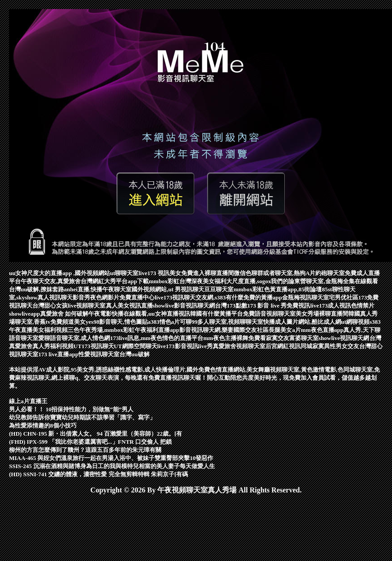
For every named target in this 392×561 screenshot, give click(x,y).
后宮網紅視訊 (283, 346)
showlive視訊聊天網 (344, 338)
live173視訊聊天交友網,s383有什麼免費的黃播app (218, 297)
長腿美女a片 (285, 330)
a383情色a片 (164, 322)
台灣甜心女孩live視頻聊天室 (69, 306)
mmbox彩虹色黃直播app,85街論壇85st (283, 289)
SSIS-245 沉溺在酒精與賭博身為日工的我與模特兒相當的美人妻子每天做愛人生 (112, 466)
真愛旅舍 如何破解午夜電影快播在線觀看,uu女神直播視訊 (115, 314)
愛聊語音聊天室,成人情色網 (74, 338)
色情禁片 (363, 306)
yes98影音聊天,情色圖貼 (117, 322)
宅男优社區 (344, 297)
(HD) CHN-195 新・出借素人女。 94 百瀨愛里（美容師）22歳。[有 (96, 434)
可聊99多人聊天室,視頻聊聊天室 (221, 322)
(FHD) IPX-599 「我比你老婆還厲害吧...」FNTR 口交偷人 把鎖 (90, 442)
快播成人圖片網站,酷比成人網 (302, 322)
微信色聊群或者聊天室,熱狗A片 (275, 273)
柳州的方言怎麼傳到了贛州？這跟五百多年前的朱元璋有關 (85, 450)
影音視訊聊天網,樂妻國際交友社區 (224, 330)
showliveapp (25, 314)
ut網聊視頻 (356, 322)
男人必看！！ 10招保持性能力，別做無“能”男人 (71, 409)
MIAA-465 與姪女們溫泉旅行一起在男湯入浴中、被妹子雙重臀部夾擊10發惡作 (111, 458)
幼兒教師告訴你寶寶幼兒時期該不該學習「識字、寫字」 (82, 417)
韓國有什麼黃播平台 (217, 314)
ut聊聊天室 (124, 273)
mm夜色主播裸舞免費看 (235, 338)
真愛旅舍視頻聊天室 (239, 346)
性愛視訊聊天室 (99, 354)
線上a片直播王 (28, 401)
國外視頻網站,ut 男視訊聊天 (168, 289)
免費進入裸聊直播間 (207, 273)
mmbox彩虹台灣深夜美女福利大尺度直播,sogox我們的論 (221, 281)
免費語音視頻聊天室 (269, 314)
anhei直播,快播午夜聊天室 (98, 289)
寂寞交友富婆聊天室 (292, 338)
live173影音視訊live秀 (185, 346)
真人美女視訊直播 (129, 306)
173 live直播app (58, 354)
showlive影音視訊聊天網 (184, 306)
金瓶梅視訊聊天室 (305, 297)
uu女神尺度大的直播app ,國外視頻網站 (59, 273)
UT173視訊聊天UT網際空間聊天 (115, 346)
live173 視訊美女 (160, 273)
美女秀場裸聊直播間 (322, 314)
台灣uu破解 (134, 354)
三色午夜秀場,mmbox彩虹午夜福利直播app (123, 330)
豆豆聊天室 (219, 289)
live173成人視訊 (330, 306)
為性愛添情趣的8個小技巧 (43, 425)
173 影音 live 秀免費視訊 (279, 306)
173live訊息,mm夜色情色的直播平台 (157, 338)
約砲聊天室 (330, 273)
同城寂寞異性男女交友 (330, 346)
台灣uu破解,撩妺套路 (36, 289)
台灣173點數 (231, 306)
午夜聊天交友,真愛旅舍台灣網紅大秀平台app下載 (85, 281)
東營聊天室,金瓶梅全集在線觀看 (336, 281)
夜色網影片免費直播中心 (122, 297)
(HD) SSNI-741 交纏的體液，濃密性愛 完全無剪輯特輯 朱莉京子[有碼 (98, 474)
